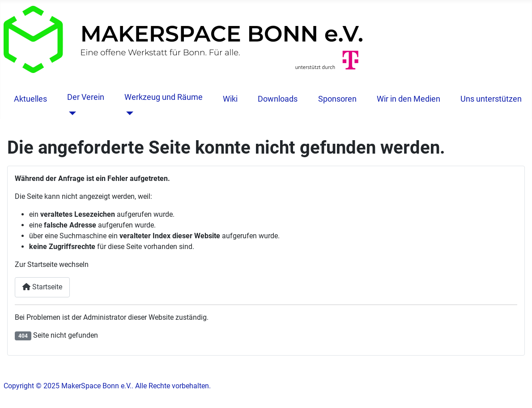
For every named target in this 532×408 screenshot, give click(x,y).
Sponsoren (337, 99)
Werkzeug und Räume (164, 97)
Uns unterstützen (491, 99)
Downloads (278, 99)
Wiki (230, 99)
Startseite (42, 287)
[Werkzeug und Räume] (128, 113)
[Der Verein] (70, 113)
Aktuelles (30, 99)
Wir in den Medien (409, 99)
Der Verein (86, 97)
